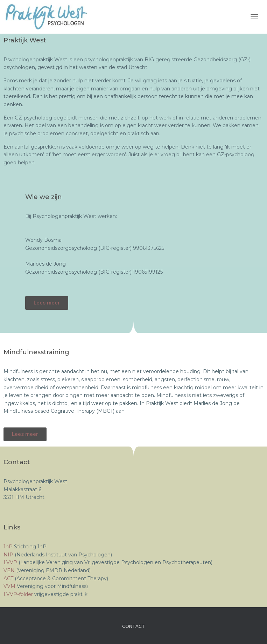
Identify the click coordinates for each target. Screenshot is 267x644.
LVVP (11, 562)
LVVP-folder (18, 594)
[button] (47, 303)
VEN (10, 570)
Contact (133, 626)
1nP (8, 547)
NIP (9, 555)
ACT (9, 578)
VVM (10, 586)
